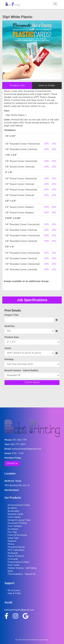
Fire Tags (12, 532)
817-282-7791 (20, 440)
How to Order (47, 86)
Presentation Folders (18, 562)
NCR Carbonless (16, 550)
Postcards (13, 559)
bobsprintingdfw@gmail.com (26, 449)
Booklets (12, 508)
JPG (54, 144)
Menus (11, 544)
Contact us (12, 463)
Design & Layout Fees (19, 520)
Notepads (13, 553)
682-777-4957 (18, 444)
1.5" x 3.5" (10, 136)
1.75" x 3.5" (11, 155)
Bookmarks (13, 511)
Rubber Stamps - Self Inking (22, 568)
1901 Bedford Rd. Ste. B (17, 486)
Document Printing (17, 523)
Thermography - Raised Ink (22, 574)
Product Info (17, 86)
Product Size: (12, 337)
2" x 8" (9, 172)
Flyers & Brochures (17, 535)
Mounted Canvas (16, 547)
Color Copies (14, 517)
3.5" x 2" (10, 247)
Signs (10, 571)
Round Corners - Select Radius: (22, 371)
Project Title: (12, 315)
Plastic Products (16, 556)
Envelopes (13, 529)
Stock (8, 348)
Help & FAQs (14, 593)
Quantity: (10, 326)
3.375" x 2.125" (13, 218)
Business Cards (15, 514)
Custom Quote (32, 382)
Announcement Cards (19, 505)
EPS (47, 144)
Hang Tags (13, 538)
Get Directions (12, 490)
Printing (9, 359)
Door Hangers (15, 526)
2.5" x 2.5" (11, 201)
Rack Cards (13, 565)
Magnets (12, 541)
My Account (14, 590)
